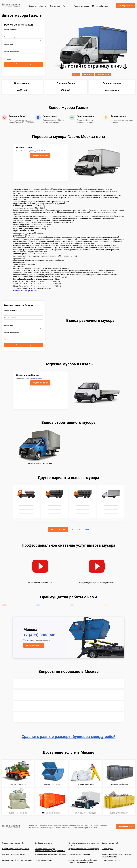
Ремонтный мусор (81, 6)
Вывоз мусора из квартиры (80, 854)
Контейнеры (55, 6)
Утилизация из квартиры (85, 813)
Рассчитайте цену (22, 64)
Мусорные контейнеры (52, 813)
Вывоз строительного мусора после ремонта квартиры (117, 856)
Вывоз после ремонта (18, 813)
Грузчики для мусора (85, 784)
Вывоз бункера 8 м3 (110, 843)
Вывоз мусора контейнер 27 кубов (15, 849)
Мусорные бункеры (100, 6)
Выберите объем (9, 44)
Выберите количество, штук (12, 52)
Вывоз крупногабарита (119, 813)
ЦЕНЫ (76, 74)
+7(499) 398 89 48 (126, 6)
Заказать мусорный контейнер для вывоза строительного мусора (83, 861)
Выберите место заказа (10, 30)
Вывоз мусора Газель (111, 860)
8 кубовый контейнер (44, 843)
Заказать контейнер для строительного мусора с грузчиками (50, 850)
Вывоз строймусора (18, 784)
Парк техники (32, 291)
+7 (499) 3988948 (39, 635)
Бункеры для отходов (52, 784)
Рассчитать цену (33, 645)
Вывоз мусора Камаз (44, 860)
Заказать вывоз (19, 291)
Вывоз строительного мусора (14, 854)
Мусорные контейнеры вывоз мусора (84, 849)
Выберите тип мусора (10, 37)
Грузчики (67, 6)
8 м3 (72, 529)
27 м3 (86, 529)
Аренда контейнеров (119, 784)
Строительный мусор (38, 6)
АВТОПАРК (88, 74)
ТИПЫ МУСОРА (103, 74)
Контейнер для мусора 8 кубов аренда (51, 854)
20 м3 (79, 529)
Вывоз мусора (108, 849)
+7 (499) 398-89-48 (40, 155)
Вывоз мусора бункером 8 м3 (14, 843)
